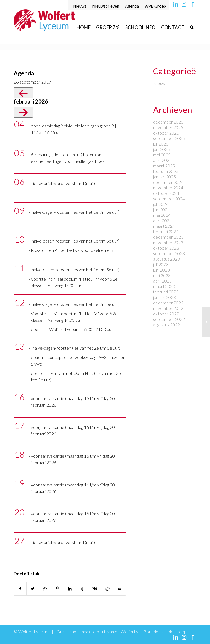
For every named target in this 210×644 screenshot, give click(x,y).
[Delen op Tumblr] (82, 589)
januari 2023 (164, 297)
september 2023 (169, 253)
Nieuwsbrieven (106, 6)
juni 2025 (161, 149)
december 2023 (168, 237)
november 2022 (168, 308)
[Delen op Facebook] (20, 589)
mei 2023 (162, 275)
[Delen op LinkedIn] (70, 589)
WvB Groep (155, 6)
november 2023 (168, 242)
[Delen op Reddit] (107, 589)
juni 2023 (161, 270)
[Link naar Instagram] (184, 4)
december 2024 (168, 182)
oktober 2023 (166, 248)
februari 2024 (166, 231)
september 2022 (169, 319)
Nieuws (80, 6)
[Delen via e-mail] (120, 589)
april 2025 (162, 160)
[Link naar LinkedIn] (176, 4)
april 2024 (162, 220)
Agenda (132, 6)
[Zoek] (192, 27)
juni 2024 (161, 210)
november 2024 (168, 188)
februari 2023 (166, 292)
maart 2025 (164, 166)
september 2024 (169, 199)
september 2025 (169, 138)
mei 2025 (162, 155)
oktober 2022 (166, 314)
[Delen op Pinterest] (57, 589)
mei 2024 (162, 215)
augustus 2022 (167, 325)
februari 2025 (166, 171)
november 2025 (168, 127)
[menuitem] (80, 6)
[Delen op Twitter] (33, 589)
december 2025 (168, 122)
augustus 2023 (167, 259)
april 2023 (162, 281)
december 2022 (168, 303)
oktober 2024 (166, 193)
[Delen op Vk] (95, 589)
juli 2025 (161, 144)
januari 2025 (164, 177)
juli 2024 (161, 204)
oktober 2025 (166, 133)
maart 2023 (164, 286)
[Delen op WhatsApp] (45, 589)
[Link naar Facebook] (192, 4)
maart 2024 (164, 226)
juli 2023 (161, 264)
